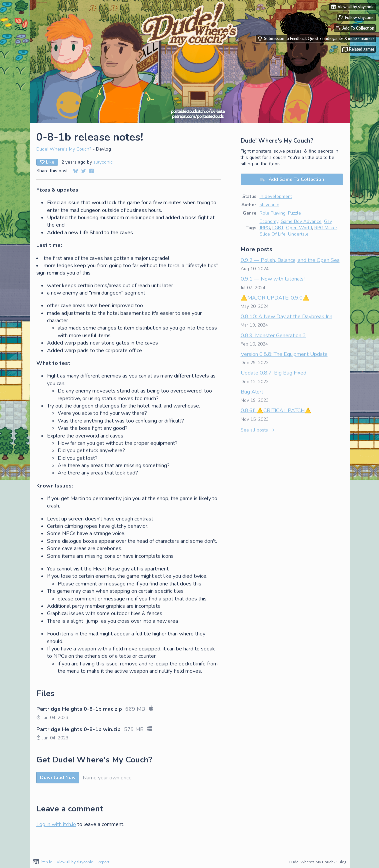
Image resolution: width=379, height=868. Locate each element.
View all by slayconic (75, 862)
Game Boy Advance (301, 221)
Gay (328, 221)
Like (47, 162)
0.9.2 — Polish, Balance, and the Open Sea (290, 260)
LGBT (278, 228)
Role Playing (273, 213)
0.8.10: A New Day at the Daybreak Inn (286, 317)
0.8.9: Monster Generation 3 (273, 336)
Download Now (58, 778)
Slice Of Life (273, 234)
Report (103, 862)
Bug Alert (252, 392)
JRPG (265, 228)
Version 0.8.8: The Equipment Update (284, 354)
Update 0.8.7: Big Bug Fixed (273, 373)
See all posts (254, 430)
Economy (269, 221)
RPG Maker (326, 228)
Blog (342, 862)
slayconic (103, 162)
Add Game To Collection (292, 179)
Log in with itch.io (56, 824)
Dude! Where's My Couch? (64, 149)
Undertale (298, 234)
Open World (299, 228)
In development (276, 196)
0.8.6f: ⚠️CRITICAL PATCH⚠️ (276, 411)
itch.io (47, 862)
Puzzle (294, 213)
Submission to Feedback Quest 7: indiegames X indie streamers (316, 39)
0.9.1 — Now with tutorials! (273, 279)
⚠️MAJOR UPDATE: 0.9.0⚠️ (275, 298)
